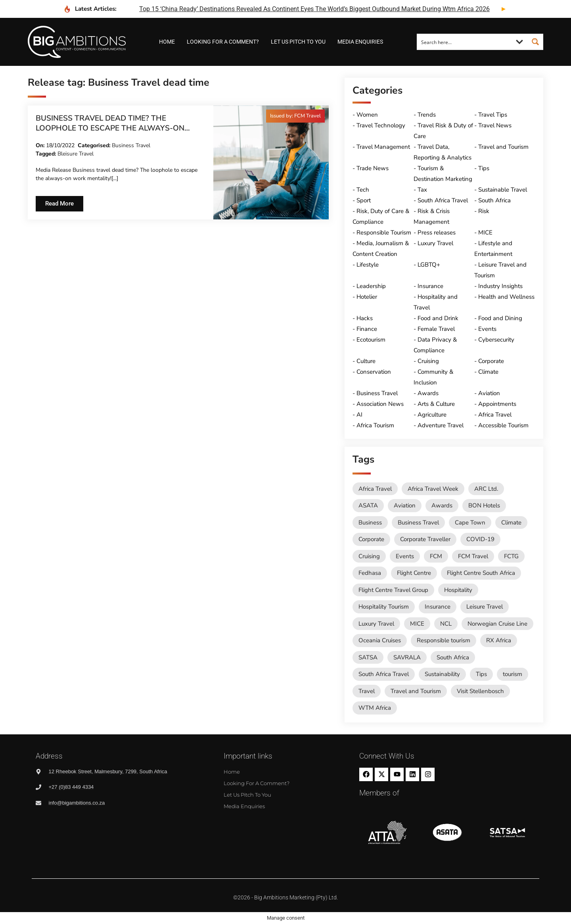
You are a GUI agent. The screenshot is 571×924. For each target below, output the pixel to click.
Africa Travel (495, 415)
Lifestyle (368, 265)
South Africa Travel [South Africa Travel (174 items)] (384, 674)
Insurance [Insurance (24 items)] (438, 607)
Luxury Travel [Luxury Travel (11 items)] (376, 624)
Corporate (491, 361)
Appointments (497, 404)
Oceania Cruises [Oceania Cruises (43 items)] (380, 640)
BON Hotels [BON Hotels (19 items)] (484, 505)
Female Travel (436, 329)
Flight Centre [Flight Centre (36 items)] (414, 573)
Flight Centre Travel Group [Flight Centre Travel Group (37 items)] (393, 590)
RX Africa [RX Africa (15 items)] (499, 640)
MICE (485, 232)
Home (167, 42)
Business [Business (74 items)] (370, 523)
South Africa (494, 200)
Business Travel (131, 145)
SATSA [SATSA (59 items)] (368, 657)
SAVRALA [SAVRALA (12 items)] (407, 657)
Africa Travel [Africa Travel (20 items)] (375, 489)
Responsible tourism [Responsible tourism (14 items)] (444, 640)
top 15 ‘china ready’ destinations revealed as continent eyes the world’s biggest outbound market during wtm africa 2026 (314, 9)
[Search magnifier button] (535, 42)
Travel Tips (493, 115)
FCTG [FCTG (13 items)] (511, 556)
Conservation (374, 372)
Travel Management (383, 147)
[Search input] (465, 42)
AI (359, 415)
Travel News (495, 125)
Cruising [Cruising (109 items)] (369, 556)
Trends (427, 115)
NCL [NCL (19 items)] (446, 624)
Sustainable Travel (503, 190)
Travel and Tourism (503, 147)
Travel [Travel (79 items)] (367, 691)
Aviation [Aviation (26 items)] (405, 505)
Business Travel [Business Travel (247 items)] (418, 523)
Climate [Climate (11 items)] (511, 523)
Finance (367, 329)
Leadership (371, 286)
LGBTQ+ (429, 265)
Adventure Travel (441, 425)
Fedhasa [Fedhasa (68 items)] (370, 573)
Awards (428, 393)
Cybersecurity (496, 340)
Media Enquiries (360, 42)
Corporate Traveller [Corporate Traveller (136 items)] (425, 539)
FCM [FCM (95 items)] (436, 556)
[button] (295, 116)
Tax (422, 190)
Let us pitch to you (298, 42)
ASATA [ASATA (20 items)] (368, 505)
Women (367, 115)
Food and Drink (438, 318)
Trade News (373, 168)
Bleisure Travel (76, 154)
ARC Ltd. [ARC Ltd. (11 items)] (486, 489)
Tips (484, 168)
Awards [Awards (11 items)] (442, 505)
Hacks (365, 318)
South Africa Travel (443, 200)
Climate (488, 372)
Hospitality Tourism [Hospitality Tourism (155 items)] (384, 607)
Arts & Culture (436, 404)
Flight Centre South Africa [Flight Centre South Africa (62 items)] (481, 573)
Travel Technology (381, 125)
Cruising (428, 361)
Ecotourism (371, 340)
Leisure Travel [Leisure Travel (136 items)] (485, 607)
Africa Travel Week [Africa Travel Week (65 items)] (433, 489)
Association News (380, 404)
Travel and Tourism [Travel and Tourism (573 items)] (416, 691)
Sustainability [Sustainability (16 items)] (442, 674)
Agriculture (432, 415)
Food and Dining (500, 318)
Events (487, 329)
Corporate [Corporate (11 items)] (371, 539)
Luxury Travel (435, 243)
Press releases (437, 232)
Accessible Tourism (503, 425)
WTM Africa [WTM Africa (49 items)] (375, 708)
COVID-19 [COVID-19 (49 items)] (480, 539)
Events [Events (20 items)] (405, 556)
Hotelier (367, 297)
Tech (363, 190)
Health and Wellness (506, 297)
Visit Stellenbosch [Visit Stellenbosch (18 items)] (480, 691)
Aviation (489, 393)
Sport (364, 200)
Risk (484, 211)
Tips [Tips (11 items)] (481, 674)
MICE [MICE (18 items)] (417, 624)
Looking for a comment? (223, 42)
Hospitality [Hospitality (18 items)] (458, 590)
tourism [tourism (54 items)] (513, 674)
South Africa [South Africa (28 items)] (453, 657)
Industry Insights (500, 286)
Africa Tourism (375, 425)
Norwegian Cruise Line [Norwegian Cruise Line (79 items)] (497, 624)
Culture (366, 361)
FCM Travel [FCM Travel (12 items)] (473, 556)
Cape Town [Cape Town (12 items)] (470, 523)
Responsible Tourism (384, 232)
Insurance (430, 286)
